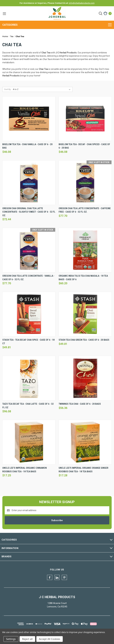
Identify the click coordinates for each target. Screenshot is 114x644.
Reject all (27, 639)
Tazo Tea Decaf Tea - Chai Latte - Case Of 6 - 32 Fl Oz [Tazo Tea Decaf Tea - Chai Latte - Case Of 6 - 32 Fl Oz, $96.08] (28, 406)
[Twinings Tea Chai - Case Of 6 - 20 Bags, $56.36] (85, 378)
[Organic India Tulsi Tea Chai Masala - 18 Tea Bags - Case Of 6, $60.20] (85, 250)
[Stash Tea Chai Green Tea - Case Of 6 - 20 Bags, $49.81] (85, 314)
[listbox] (42, 89)
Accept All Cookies (50, 639)
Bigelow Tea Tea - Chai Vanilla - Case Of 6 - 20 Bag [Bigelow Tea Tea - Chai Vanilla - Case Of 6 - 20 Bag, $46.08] (27, 146)
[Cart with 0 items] (107, 13)
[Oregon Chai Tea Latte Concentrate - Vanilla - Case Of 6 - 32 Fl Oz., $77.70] (29, 250)
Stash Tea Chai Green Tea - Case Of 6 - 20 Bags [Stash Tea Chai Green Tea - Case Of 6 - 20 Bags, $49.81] (84, 340)
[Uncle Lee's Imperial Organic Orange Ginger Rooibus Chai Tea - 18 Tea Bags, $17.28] (85, 442)
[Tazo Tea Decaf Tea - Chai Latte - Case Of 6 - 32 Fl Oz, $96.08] (29, 378)
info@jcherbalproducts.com (82, 3)
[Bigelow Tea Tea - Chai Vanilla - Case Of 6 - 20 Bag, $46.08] (29, 119)
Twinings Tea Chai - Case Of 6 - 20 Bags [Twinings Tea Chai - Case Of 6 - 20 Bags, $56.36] (80, 404)
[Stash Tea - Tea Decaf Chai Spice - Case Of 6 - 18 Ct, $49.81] (29, 314)
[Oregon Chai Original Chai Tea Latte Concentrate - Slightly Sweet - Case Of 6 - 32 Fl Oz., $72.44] (29, 183)
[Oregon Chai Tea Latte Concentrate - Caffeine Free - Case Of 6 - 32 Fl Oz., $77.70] (85, 183)
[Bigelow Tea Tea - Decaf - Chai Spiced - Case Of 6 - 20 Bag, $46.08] (85, 119)
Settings (11, 639)
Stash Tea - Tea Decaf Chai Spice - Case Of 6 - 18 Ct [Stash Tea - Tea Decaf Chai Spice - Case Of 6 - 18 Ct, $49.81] (28, 342)
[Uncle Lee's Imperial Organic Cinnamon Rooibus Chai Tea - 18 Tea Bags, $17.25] (29, 442)
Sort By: (8, 89)
